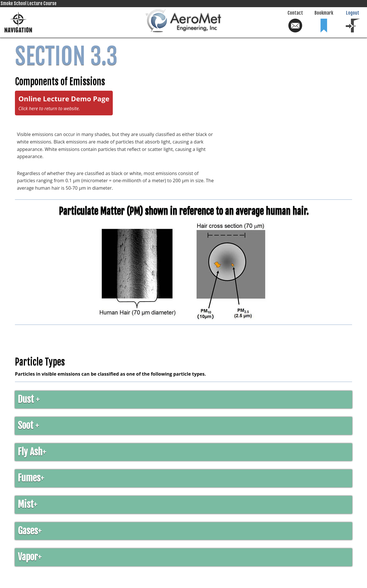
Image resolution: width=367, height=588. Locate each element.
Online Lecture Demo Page (64, 103)
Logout (353, 21)
